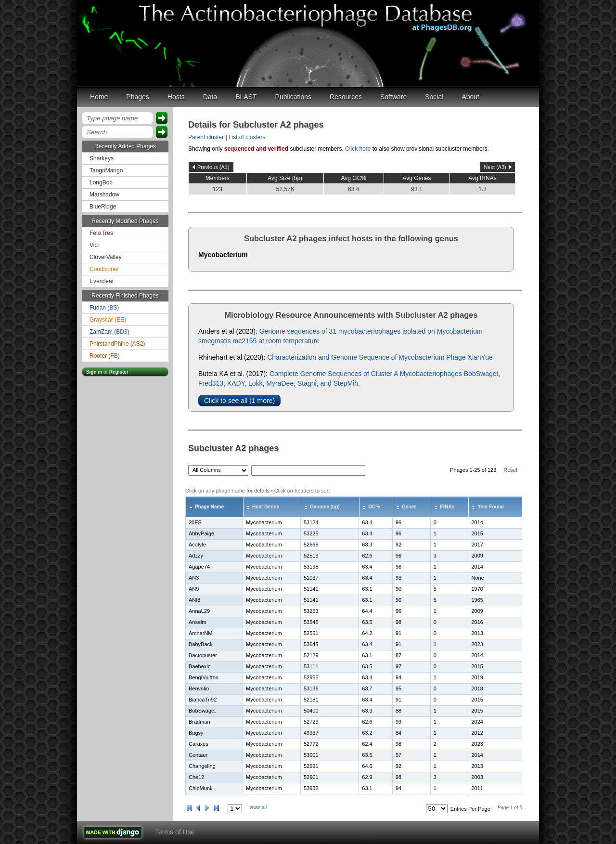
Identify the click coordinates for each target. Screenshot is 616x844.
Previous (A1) (213, 167)
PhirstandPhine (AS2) (117, 344)
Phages (137, 97)
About (470, 97)
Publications (294, 97)
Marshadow (104, 195)
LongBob (101, 182)
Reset (510, 470)
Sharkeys (102, 158)
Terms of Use (175, 832)
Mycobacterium (223, 255)
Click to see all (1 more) (239, 401)
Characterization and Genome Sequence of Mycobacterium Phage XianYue (380, 357)
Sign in (94, 372)
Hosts (176, 97)
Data (210, 97)
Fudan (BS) (104, 308)
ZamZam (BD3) (109, 332)
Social (434, 97)
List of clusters (247, 137)
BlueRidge (103, 207)
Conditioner (104, 269)
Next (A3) (495, 167)
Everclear (102, 281)
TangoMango (106, 170)
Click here (358, 149)
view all (258, 807)
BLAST (246, 97)
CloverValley (105, 257)
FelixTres (101, 233)
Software (393, 97)
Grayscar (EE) (108, 320)
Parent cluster (206, 137)
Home (99, 97)
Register (119, 372)
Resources (346, 97)
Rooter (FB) (105, 356)
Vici (94, 245)
